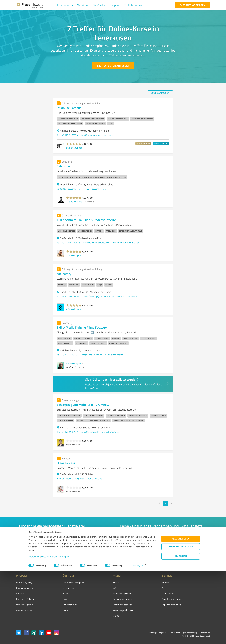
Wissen (104, 582)
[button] (65, 5)
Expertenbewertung (154, 599)
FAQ (102, 588)
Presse (148, 582)
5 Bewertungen (73, 255)
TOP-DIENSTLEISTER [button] (161, 144)
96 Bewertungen (74, 148)
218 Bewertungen (75, 201)
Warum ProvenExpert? (68, 582)
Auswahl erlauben (181, 619)
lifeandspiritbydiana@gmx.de (71, 479)
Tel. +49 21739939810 (68, 296)
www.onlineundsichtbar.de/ (126, 243)
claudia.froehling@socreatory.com (98, 296)
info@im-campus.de (91, 135)
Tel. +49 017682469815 (68, 243)
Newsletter (150, 588)
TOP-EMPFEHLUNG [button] (143, 144)
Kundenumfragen (25, 588)
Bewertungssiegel (25, 582)
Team (60, 593)
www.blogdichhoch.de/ (96, 189)
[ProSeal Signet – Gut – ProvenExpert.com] (198, 588)
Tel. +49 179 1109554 (67, 135)
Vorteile (20, 593)
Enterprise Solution (25, 599)
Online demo (150, 593)
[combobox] (63, 535)
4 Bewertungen (73, 309)
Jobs (59, 599)
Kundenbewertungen (111, 599)
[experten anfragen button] (192, 5)
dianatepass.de (95, 479)
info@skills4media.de (92, 355)
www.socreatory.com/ (128, 296)
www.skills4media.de (116, 355)
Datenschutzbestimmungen (55, 629)
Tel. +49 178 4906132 (67, 432)
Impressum (34, 629)
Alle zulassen (181, 612)
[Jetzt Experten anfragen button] (113, 66)
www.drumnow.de (111, 432)
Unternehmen (64, 588)
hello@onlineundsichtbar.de (96, 243)
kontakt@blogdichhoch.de (69, 189)
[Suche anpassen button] (160, 93)
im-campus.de (110, 135)
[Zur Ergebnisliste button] (36, 555)
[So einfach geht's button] (136, 555)
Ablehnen (181, 629)
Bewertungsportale (110, 593)
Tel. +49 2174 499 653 (68, 355)
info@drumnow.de (90, 432)
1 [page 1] (165, 503)
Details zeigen (136, 638)
